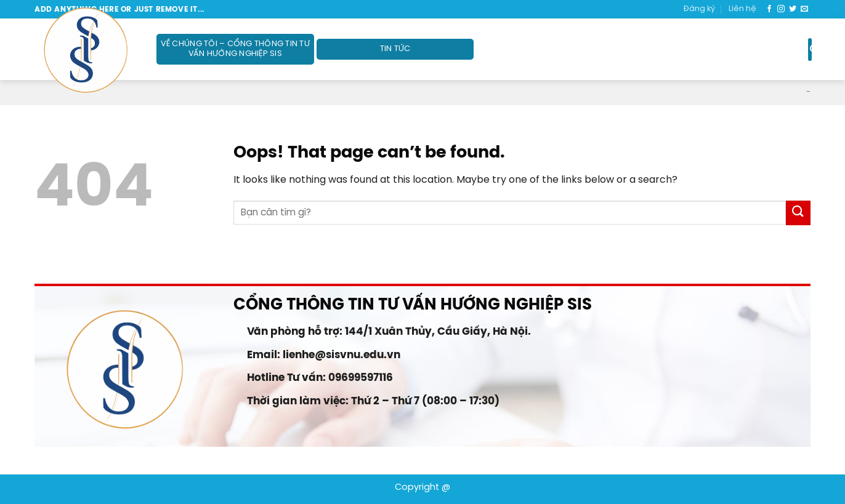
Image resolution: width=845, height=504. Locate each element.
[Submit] (798, 213)
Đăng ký (699, 9)
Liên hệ (742, 9)
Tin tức (395, 49)
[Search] (810, 49)
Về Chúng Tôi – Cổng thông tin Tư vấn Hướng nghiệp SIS (235, 49)
